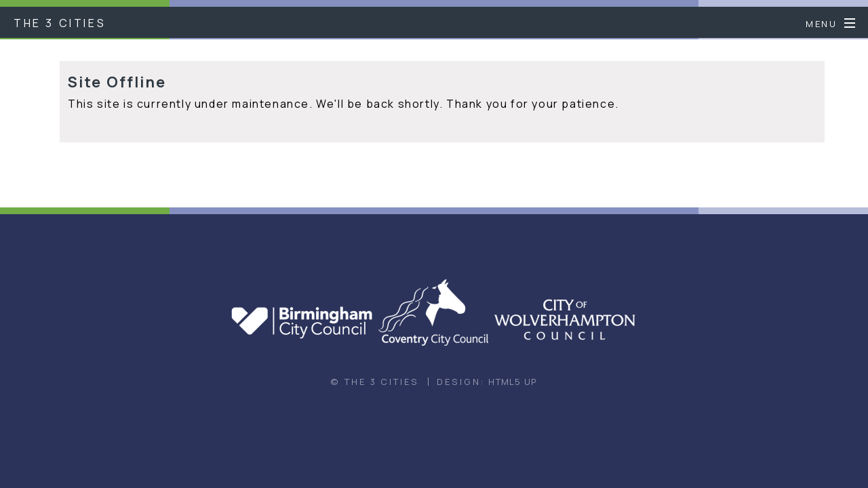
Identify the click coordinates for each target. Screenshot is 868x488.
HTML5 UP (513, 382)
